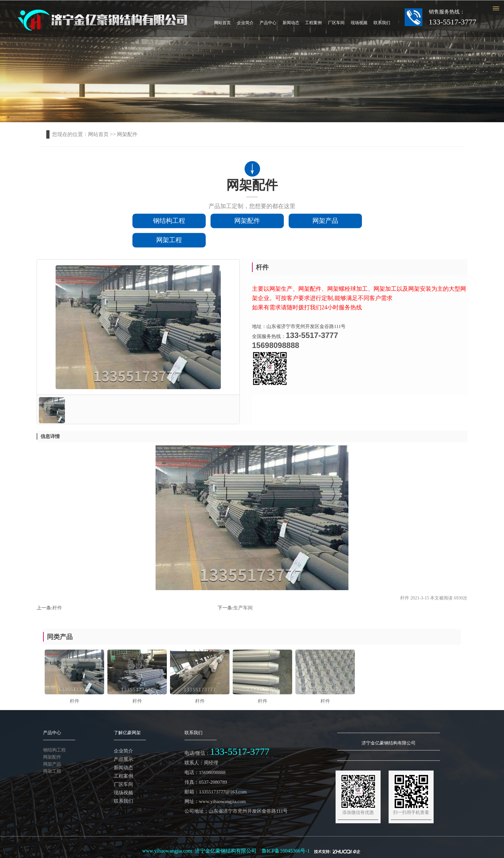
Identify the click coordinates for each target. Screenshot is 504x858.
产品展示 (123, 759)
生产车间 (243, 608)
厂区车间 (336, 23)
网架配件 (247, 222)
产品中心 (268, 23)
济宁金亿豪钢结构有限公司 (226, 851)
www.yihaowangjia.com (167, 851)
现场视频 (359, 23)
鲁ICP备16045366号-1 (286, 851)
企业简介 (245, 23)
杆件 (57, 608)
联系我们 (382, 23)
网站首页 (222, 23)
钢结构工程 (169, 222)
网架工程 (169, 242)
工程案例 (313, 23)
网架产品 (325, 222)
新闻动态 (291, 23)
